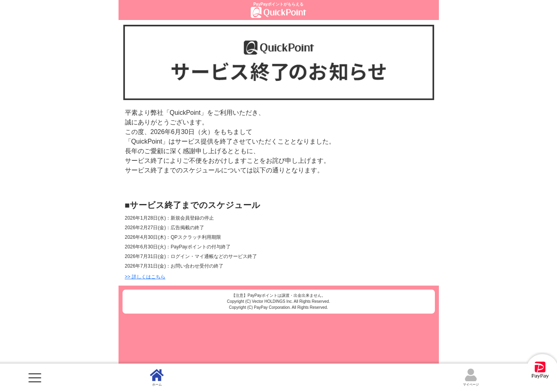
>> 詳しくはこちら (145, 277)
